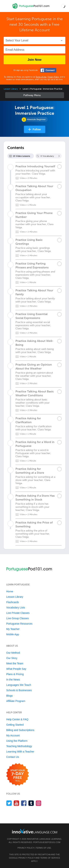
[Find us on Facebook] (24, 803)
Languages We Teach (19, 685)
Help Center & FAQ (17, 719)
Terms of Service (50, 858)
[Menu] (6, 6)
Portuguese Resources (19, 624)
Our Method (13, 653)
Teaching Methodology (19, 746)
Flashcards (13, 602)
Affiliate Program (16, 701)
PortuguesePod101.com (47, 842)
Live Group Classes (17, 618)
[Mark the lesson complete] (59, 167)
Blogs (9, 696)
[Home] (31, 9)
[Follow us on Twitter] (9, 803)
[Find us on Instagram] (39, 803)
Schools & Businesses (19, 690)
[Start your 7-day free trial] (18, 775)
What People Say (16, 669)
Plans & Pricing (15, 674)
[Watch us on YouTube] (16, 803)
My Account (13, 735)
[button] (63, 6)
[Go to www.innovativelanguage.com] (35, 831)
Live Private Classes (18, 613)
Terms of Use (41, 77)
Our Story (12, 658)
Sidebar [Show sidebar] (35, 95)
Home (10, 591)
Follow (37, 129)
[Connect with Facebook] (48, 70)
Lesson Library (11, 89)
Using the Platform (17, 741)
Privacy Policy (53, 77)
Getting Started (15, 725)
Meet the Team (15, 663)
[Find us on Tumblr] (31, 803)
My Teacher (13, 629)
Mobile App (13, 634)
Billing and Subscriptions (20, 730)
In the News (13, 680)
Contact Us (13, 757)
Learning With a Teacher (20, 752)
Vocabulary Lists (16, 608)
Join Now (35, 60)
